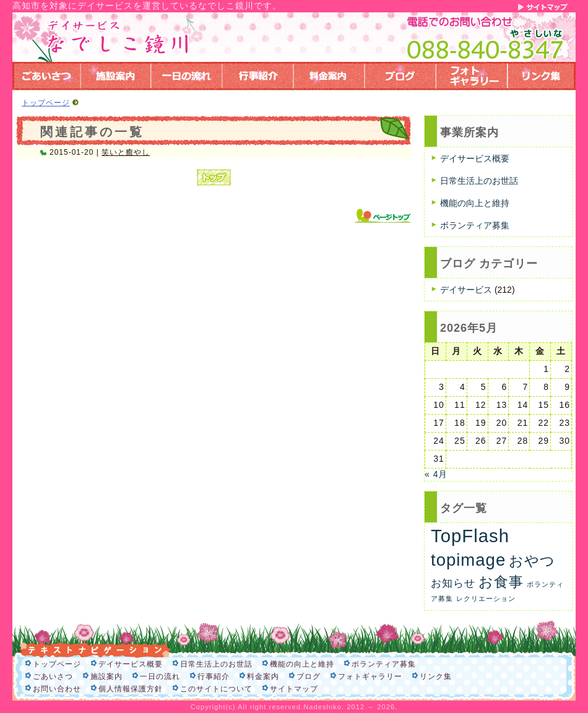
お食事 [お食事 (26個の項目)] (501, 582)
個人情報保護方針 (131, 689)
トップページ (46, 103)
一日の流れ (160, 676)
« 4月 (436, 474)
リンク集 (436, 676)
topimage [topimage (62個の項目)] (468, 560)
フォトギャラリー (370, 676)
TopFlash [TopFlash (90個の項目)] (470, 536)
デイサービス (466, 290)
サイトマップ (294, 689)
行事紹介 (214, 676)
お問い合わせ (57, 689)
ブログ (309, 676)
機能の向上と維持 (475, 203)
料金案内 (263, 676)
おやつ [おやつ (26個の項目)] (532, 561)
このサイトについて (216, 689)
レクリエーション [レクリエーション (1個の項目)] (486, 598)
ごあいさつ (53, 676)
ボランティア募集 (475, 225)
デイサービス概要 (475, 158)
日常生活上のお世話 (479, 181)
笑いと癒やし (126, 152)
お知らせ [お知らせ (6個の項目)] (453, 583)
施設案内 (106, 676)
